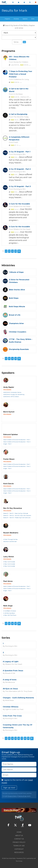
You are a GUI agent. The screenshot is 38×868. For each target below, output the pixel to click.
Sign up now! (9, 788)
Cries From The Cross (12, 716)
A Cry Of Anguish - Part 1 (20, 152)
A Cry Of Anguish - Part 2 (20, 169)
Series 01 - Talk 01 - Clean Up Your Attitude (16, 513)
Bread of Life (10, 673)
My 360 (19, 2)
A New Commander (9, 562)
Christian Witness (11, 707)
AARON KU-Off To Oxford (11, 397)
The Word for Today (21, 117)
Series (33, 19)
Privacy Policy (12, 796)
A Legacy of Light (11, 662)
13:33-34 (15, 82)
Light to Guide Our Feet (14, 709)
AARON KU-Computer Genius (12, 392)
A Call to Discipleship (18, 114)
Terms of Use (22, 796)
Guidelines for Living (21, 79)
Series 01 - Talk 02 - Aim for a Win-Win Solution (17, 515)
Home (19, 832)
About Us (19, 836)
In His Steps (18, 94)
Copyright (19, 849)
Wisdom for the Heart (22, 206)
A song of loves (10, 680)
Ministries (16, 19)
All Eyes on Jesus (10, 689)
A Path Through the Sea (10, 539)
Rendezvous (10, 682)
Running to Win (20, 154)
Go (24, 42)
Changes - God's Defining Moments (18, 698)
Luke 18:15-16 (15, 65)
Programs (7, 19)
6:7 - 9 (14, 145)
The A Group (19, 861)
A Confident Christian (10, 611)
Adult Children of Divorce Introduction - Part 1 (17, 440)
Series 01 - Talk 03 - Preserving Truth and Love (17, 518)
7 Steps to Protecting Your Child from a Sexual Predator (21, 74)
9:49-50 (15, 97)
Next (19, 251)
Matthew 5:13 (25, 97)
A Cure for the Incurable (19, 204)
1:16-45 (15, 120)
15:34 (14, 157)
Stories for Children (21, 62)
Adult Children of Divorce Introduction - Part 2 (17, 442)
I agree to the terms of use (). (17, 781)
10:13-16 (24, 65)
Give (36, 2)
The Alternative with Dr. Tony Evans (19, 691)
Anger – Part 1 (7, 444)
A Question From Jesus (13, 671)
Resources (19, 852)
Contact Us (19, 839)
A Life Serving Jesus (9, 613)
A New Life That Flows (10, 615)
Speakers (25, 19)
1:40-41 (15, 209)
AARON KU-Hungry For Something (14, 394)
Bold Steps (9, 700)
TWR (24, 858)
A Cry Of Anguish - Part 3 (20, 186)
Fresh (16, 142)
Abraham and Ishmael (10, 541)
